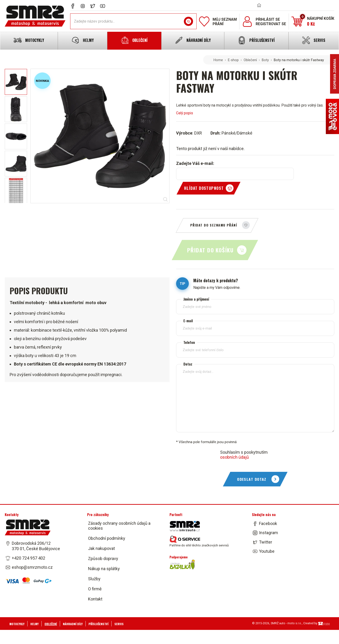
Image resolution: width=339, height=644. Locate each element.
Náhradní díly (73, 624)
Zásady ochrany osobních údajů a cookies (119, 526)
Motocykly (17, 624)
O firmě (95, 589)
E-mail (188, 321)
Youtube (267, 551)
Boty (265, 60)
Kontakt (95, 599)
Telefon (189, 342)
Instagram (268, 533)
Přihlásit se (268, 19)
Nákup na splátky (104, 569)
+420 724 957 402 (28, 558)
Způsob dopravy (103, 559)
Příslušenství (99, 624)
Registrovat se (271, 24)
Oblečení (250, 60)
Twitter (266, 542)
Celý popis (185, 113)
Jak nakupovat (101, 548)
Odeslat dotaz (252, 479)
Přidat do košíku (210, 250)
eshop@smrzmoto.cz (32, 567)
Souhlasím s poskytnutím (244, 455)
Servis (119, 624)
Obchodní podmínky (107, 538)
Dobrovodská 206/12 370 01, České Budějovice (36, 546)
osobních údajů (234, 457)
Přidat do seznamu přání (214, 225)
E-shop (233, 60)
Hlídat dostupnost (204, 188)
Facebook (268, 523)
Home (218, 60)
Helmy (34, 624)
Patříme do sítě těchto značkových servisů (199, 541)
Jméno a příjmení (196, 299)
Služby (94, 579)
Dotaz (188, 364)
